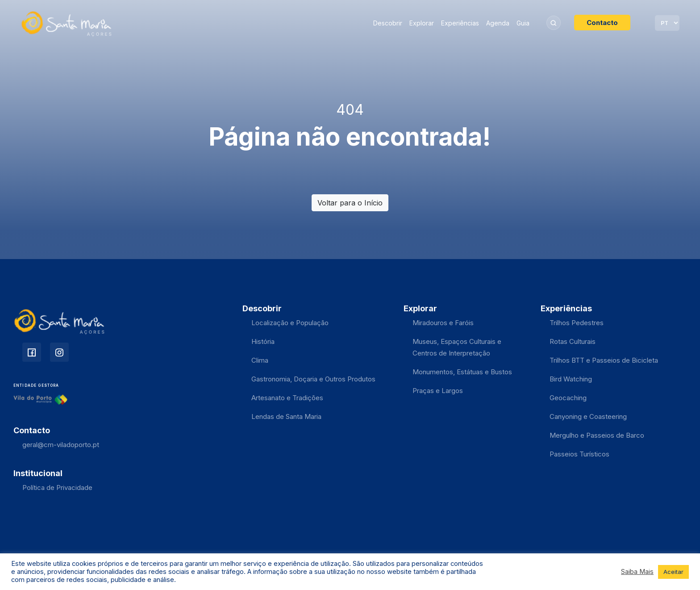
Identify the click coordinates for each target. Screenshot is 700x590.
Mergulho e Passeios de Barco (597, 435)
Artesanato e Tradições (287, 398)
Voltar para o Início (350, 203)
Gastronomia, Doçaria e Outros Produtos (313, 379)
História (263, 341)
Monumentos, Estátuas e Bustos (462, 372)
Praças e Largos (438, 391)
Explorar (422, 23)
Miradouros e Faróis (443, 323)
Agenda (498, 23)
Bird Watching (571, 379)
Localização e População (290, 323)
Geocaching (568, 398)
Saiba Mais (637, 572)
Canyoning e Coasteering (588, 416)
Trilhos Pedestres (577, 323)
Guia (523, 23)
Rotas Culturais (573, 341)
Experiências (460, 23)
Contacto (602, 23)
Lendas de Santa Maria (286, 416)
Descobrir (388, 23)
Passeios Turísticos (579, 454)
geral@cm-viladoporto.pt (61, 445)
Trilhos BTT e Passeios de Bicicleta (604, 360)
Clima (260, 360)
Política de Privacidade (57, 487)
